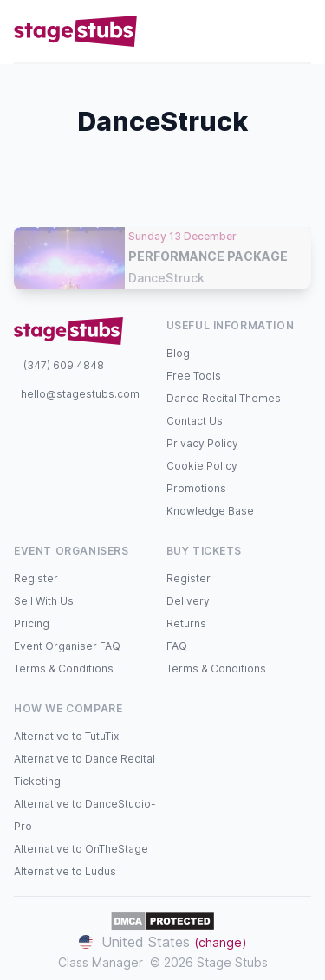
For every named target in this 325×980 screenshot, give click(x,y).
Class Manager (101, 962)
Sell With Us (44, 601)
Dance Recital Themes (224, 398)
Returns (186, 623)
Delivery (188, 601)
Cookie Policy (202, 466)
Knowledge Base (210, 511)
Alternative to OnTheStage (81, 849)
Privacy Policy (202, 443)
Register (36, 578)
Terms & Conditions (64, 668)
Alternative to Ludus (65, 871)
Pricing (32, 623)
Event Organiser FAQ (67, 646)
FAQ (177, 646)
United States (163, 942)
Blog (178, 353)
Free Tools (194, 376)
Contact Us (195, 421)
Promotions (196, 488)
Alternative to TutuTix (66, 736)
